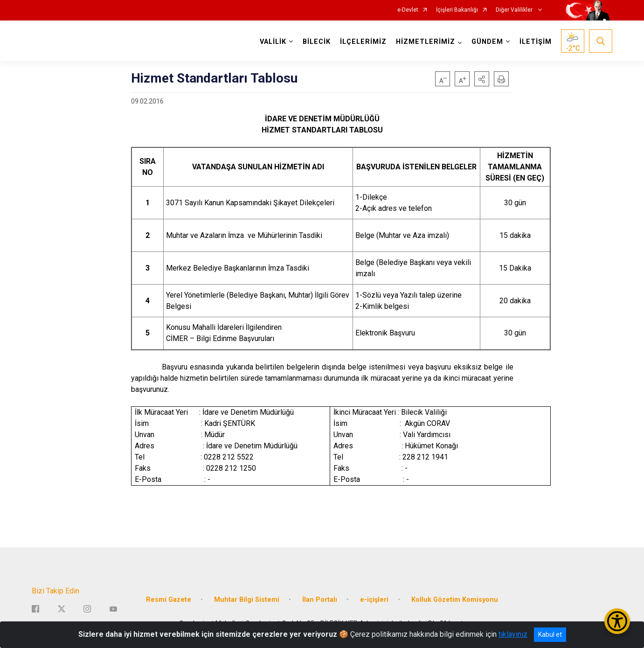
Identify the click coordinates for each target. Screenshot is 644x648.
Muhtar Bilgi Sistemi (247, 600)
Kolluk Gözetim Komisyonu (455, 600)
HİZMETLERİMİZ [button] (426, 42)
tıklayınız (513, 634)
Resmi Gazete (169, 600)
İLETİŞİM (536, 42)
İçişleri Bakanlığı (457, 10)
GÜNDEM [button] (487, 42)
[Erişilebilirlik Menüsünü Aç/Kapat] (617, 621)
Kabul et (550, 634)
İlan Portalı (320, 600)
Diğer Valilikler (515, 10)
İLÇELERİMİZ (363, 42)
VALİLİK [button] (273, 42)
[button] (482, 79)
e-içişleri (374, 600)
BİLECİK (317, 42)
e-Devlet (408, 10)
